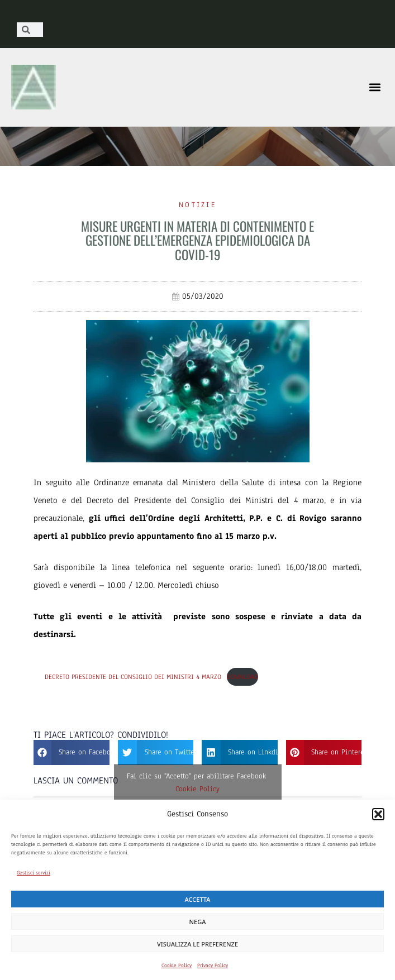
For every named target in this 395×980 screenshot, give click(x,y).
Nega (198, 922)
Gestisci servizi (34, 873)
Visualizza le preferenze (197, 944)
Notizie (197, 205)
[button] (378, 814)
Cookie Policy (177, 965)
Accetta (198, 899)
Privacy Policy (213, 965)
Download (242, 677)
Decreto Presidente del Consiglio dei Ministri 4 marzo (133, 677)
